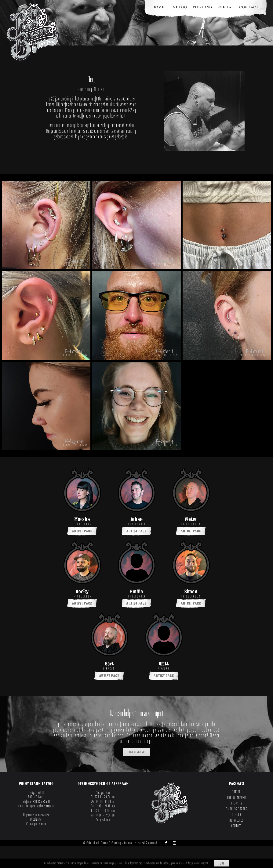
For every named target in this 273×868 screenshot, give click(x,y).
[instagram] (174, 843)
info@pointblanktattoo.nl (40, 806)
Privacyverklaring (36, 824)
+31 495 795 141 (42, 801)
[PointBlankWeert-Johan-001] (136, 471)
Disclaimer (36, 819)
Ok (222, 863)
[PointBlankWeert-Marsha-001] (82, 471)
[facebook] (166, 843)
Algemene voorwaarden (36, 815)
